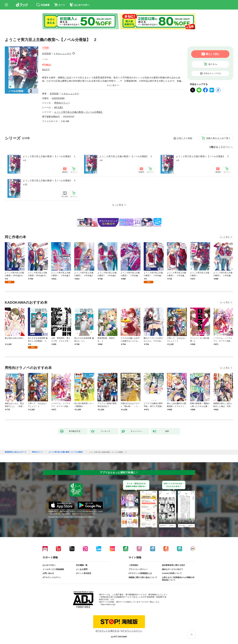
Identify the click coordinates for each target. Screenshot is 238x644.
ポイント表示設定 (84, 573)
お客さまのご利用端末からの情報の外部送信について (178, 579)
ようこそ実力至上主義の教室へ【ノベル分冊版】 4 (49, 181)
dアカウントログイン (52, 577)
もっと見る (225, 237)
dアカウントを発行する (107, 631)
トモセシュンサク (62, 54)
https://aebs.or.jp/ (108, 604)
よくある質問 (82, 569)
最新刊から (227, 147)
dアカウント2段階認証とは (140, 573)
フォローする (74, 54)
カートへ (213, 64)
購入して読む (213, 54)
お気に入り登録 (184, 138)
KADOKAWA (58, 98)
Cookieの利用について (172, 573)
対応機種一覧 (82, 565)
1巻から (214, 147)
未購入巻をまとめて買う (218, 138)
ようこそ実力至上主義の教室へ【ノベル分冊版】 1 (49, 156)
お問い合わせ (48, 573)
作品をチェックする (212, 73)
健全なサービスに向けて (173, 569)
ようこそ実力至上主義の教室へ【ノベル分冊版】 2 (126, 156)
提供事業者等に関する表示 (173, 565)
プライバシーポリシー (138, 569)
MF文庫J (59, 107)
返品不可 (46, 70)
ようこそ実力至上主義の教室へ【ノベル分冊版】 (79, 112)
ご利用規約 (133, 565)
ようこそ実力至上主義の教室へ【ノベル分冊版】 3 (202, 156)
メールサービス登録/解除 (53, 569)
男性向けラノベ (62, 103)
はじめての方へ (49, 565)
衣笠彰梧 (47, 54)
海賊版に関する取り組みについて (143, 577)
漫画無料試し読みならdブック (16, 452)
